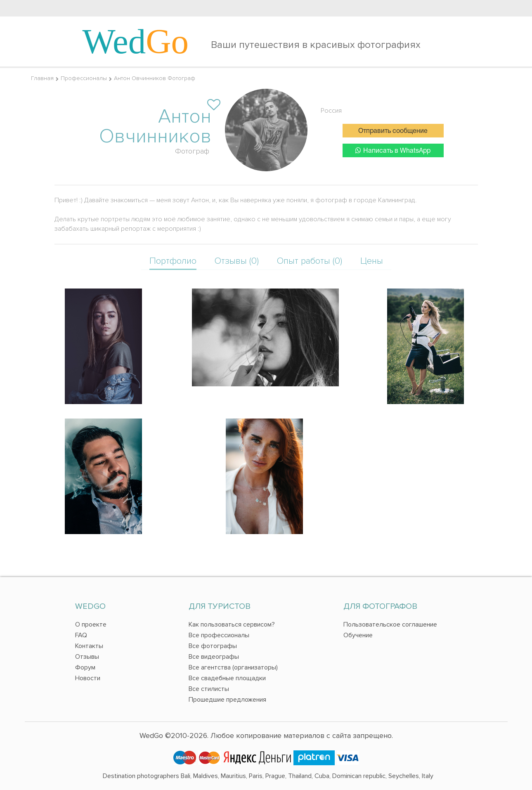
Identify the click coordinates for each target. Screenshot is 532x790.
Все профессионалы (219, 635)
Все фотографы (213, 646)
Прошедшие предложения (227, 700)
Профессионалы (84, 78)
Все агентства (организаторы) (233, 667)
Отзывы (87, 657)
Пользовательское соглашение (390, 624)
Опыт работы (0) (310, 261)
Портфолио (173, 261)
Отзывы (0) (237, 261)
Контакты (89, 646)
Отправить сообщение (393, 131)
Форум (85, 667)
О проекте (91, 624)
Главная (42, 78)
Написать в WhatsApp (393, 150)
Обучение (358, 635)
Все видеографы (214, 657)
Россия (331, 111)
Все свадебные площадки (227, 678)
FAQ (81, 635)
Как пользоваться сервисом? (232, 624)
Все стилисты (209, 689)
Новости (88, 678)
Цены (372, 261)
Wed (136, 41)
